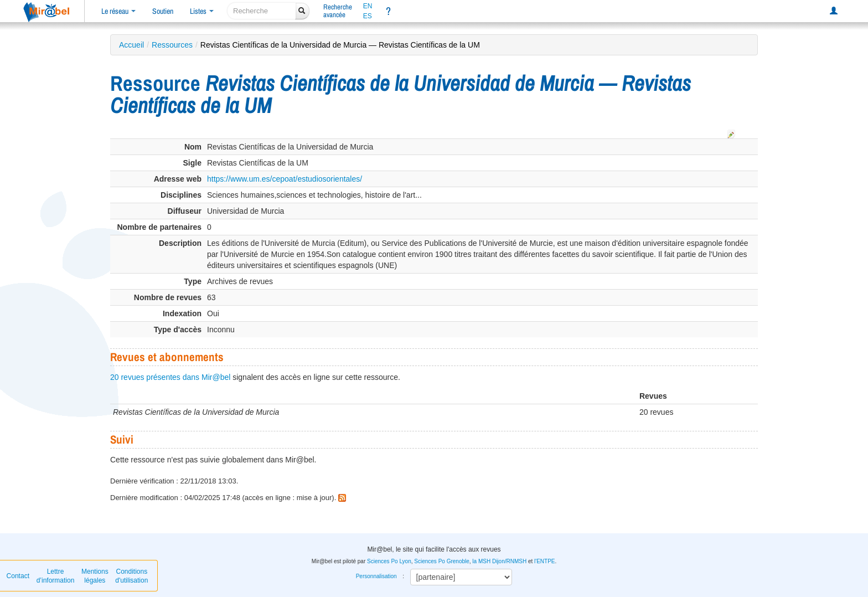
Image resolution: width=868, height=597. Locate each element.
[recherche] (262, 11)
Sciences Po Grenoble (442, 561)
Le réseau (118, 11)
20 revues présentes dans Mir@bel (170, 377)
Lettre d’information (56, 576)
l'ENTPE (544, 561)
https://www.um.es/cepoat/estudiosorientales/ (285, 179)
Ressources (172, 45)
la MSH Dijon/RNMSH (499, 561)
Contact (18, 576)
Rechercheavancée (338, 11)
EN (368, 6)
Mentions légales (95, 576)
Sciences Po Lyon (389, 561)
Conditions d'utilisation (131, 576)
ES (368, 16)
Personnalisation (376, 576)
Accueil (131, 45)
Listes (202, 11)
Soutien (163, 11)
